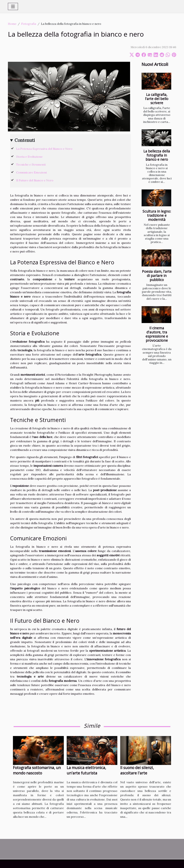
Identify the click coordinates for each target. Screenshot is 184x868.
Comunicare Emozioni (31, 172)
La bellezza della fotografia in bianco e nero (157, 155)
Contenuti (25, 140)
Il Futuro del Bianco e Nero (35, 180)
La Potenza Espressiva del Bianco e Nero (44, 149)
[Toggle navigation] (13, 6)
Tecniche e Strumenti (31, 164)
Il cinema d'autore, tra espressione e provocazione (157, 334)
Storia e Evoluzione (29, 157)
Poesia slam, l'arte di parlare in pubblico (157, 276)
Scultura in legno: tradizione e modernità (157, 215)
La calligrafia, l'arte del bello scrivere (157, 99)
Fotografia (29, 24)
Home (12, 24)
